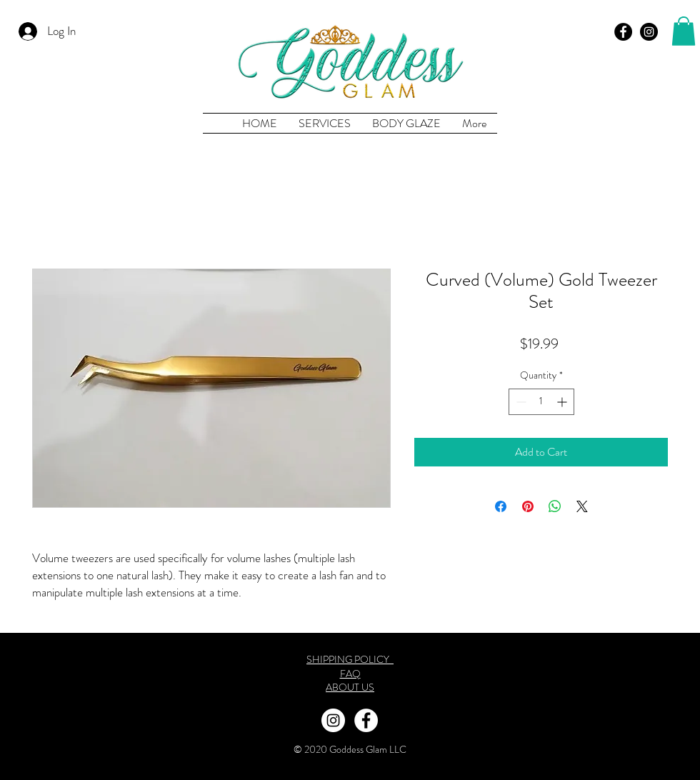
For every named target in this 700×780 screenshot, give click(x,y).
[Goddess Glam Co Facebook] (623, 32)
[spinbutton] (541, 402)
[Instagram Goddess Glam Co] (333, 720)
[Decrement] (520, 402)
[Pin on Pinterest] (528, 506)
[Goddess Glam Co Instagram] (649, 32)
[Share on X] (582, 506)
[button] (684, 31)
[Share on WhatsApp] (555, 506)
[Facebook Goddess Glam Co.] (366, 720)
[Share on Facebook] (501, 506)
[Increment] (563, 402)
